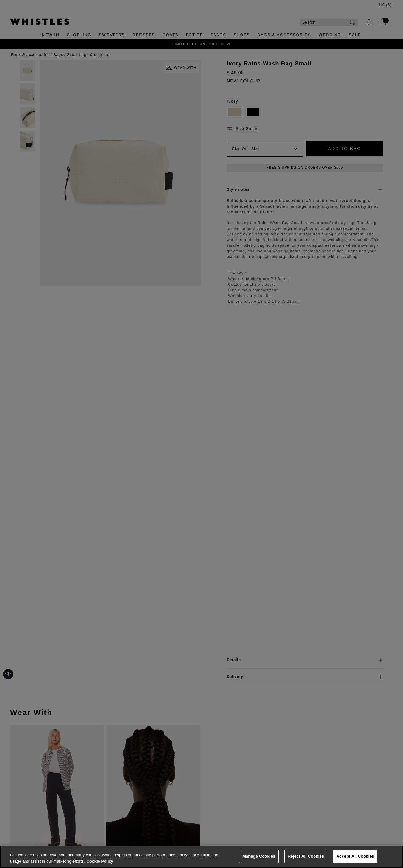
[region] (201, 857)
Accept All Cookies (355, 856)
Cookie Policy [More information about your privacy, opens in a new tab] (100, 861)
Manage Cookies (259, 856)
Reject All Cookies (306, 856)
